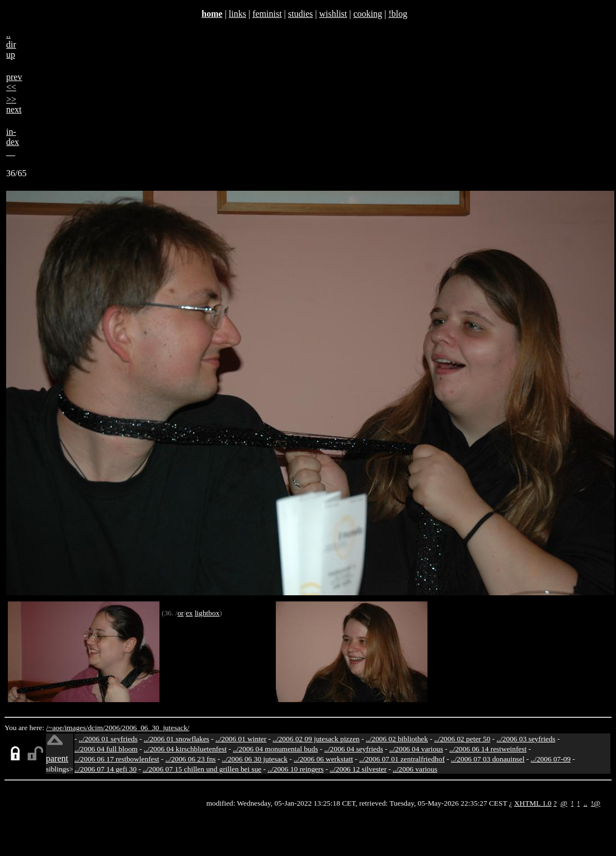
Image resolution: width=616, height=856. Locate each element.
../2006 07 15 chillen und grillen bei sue (202, 769)
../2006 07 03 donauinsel (488, 759)
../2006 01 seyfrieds (108, 739)
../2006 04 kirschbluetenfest (185, 749)
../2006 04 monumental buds (275, 749)
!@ (596, 803)
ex (189, 613)
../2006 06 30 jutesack (255, 759)
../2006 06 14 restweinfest (488, 749)
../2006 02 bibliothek (397, 739)
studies (300, 14)
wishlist (333, 14)
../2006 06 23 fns (191, 759)
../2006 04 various (416, 749)
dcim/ (96, 728)
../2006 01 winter (241, 739)
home (212, 14)
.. (586, 803)
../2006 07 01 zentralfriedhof (402, 759)
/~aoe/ (56, 728)
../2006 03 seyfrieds (526, 739)
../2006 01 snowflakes (177, 739)
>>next (14, 104)
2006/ (113, 728)
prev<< (14, 82)
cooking (368, 14)
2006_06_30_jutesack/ (156, 728)
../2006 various (415, 769)
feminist (267, 14)
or (180, 613)
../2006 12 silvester (358, 769)
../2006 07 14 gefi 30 (105, 769)
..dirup (11, 44)
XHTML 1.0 (533, 803)
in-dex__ (13, 142)
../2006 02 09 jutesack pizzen (316, 739)
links (238, 14)
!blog (398, 14)
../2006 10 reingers (295, 769)
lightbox (207, 613)
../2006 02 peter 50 (462, 739)
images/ (76, 728)
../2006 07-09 (551, 759)
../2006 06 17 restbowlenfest (117, 759)
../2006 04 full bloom (106, 749)
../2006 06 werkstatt (323, 759)
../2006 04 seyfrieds (353, 749)
